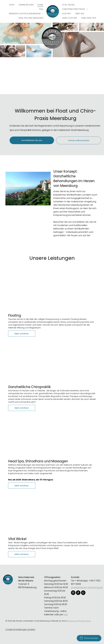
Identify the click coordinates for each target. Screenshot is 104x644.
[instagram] (73, 593)
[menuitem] (12, 5)
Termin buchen (89, 638)
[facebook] (78, 593)
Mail (66, 615)
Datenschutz (85, 621)
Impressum (73, 621)
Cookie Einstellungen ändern (20, 629)
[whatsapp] (83, 593)
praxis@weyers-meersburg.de (87, 587)
